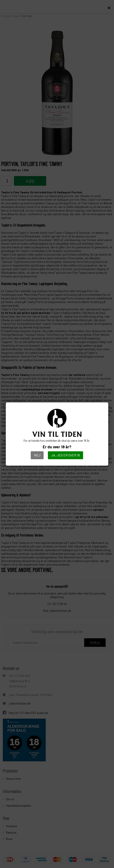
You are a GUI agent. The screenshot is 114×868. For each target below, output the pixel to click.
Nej (37, 455)
